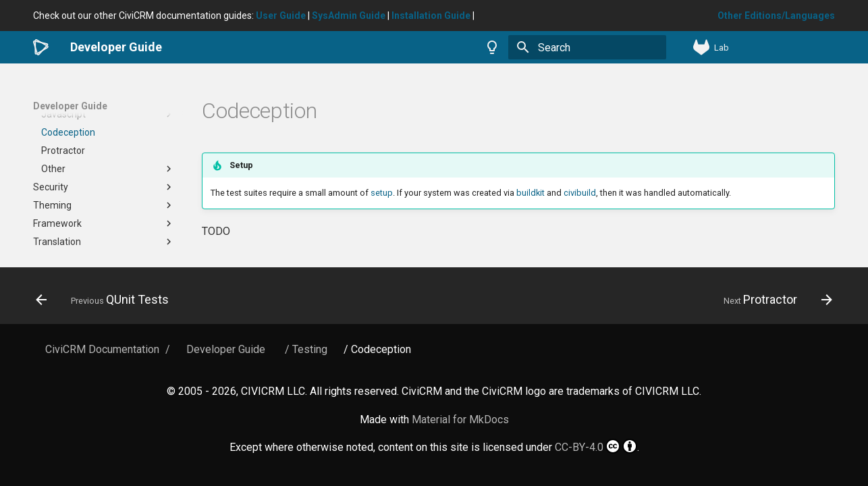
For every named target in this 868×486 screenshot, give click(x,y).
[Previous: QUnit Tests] (106, 300)
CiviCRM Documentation (102, 349)
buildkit (531, 193)
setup (382, 193)
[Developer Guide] (41, 47)
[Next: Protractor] (774, 300)
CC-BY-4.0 (596, 446)
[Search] (587, 47)
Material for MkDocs (460, 420)
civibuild (580, 193)
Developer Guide (70, 106)
